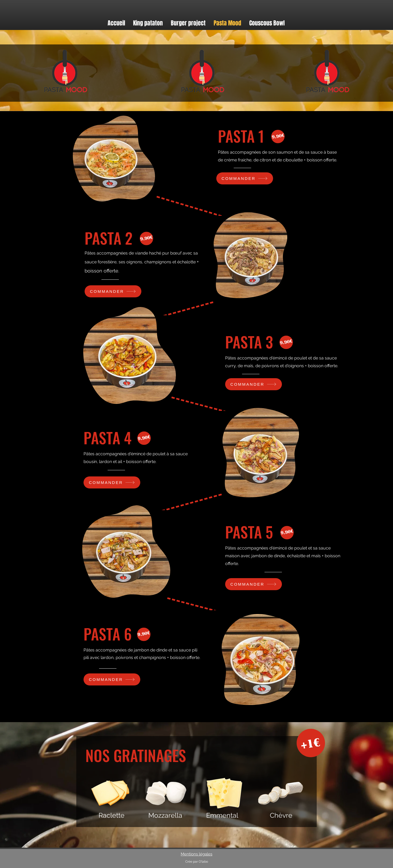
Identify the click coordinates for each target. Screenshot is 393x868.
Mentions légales (196, 854)
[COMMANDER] (245, 178)
